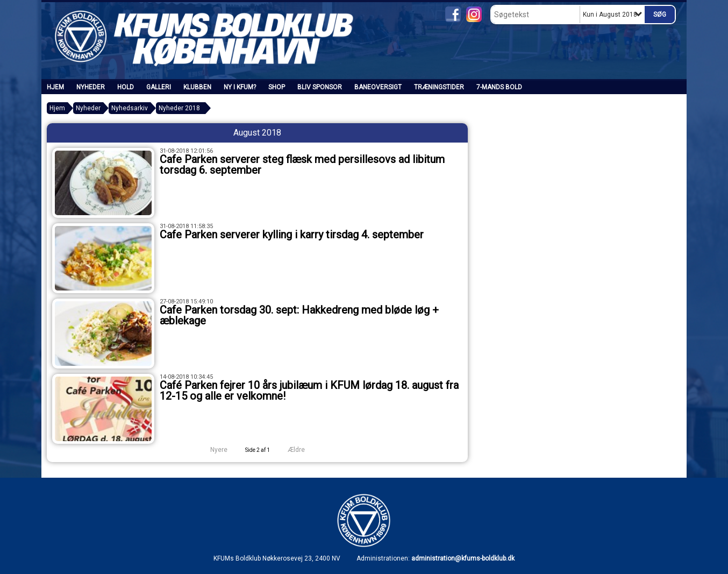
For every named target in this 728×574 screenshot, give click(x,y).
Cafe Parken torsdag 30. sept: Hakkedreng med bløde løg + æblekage (299, 315)
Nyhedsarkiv (130, 108)
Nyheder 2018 (179, 108)
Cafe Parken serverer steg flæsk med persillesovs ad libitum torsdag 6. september (302, 165)
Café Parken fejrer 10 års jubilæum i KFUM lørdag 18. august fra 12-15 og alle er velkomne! (309, 391)
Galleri (159, 87)
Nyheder (91, 87)
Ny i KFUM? (240, 87)
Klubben (197, 87)
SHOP (277, 87)
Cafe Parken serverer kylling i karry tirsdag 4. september (292, 235)
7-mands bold (499, 87)
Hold (126, 87)
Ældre (304, 450)
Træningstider (439, 87)
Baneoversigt (378, 87)
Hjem (55, 87)
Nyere (212, 450)
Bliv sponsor (320, 87)
